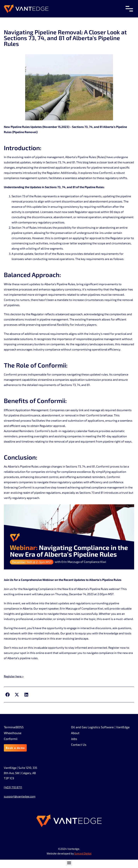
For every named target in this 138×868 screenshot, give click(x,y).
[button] (8, 694)
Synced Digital (83, 853)
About (75, 733)
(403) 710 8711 (13, 787)
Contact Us (79, 745)
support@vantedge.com (20, 796)
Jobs (74, 739)
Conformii (11, 739)
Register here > (14, 676)
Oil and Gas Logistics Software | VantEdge (100, 727)
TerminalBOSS (14, 727)
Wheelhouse (13, 733)
